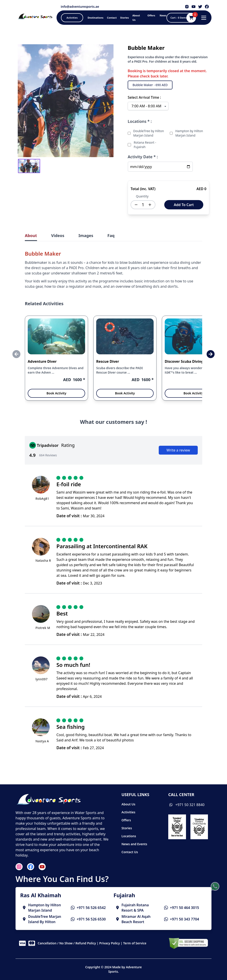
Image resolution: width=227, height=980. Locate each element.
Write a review (178, 450)
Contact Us (130, 852)
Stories (127, 828)
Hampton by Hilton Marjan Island (189, 133)
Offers (126, 820)
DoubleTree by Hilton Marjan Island (149, 133)
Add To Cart (184, 205)
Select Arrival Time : (144, 97)
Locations (129, 836)
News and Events (134, 844)
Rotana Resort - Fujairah (145, 145)
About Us (128, 804)
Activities (128, 812)
